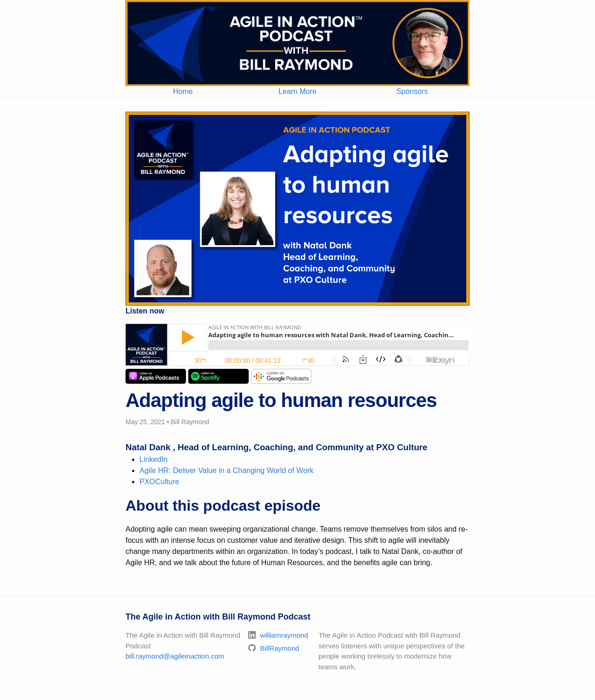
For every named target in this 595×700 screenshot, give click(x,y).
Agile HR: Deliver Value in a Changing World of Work (226, 470)
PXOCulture (159, 482)
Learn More (297, 91)
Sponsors (412, 91)
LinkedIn (154, 459)
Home (183, 91)
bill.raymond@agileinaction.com (175, 656)
